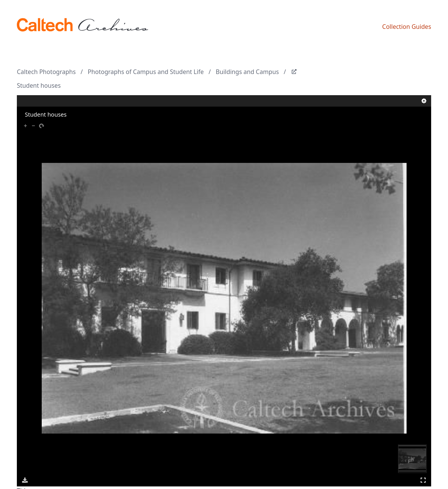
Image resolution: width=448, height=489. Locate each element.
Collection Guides (407, 27)
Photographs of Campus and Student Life (146, 72)
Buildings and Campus (247, 72)
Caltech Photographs (46, 72)
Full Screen (423, 480)
